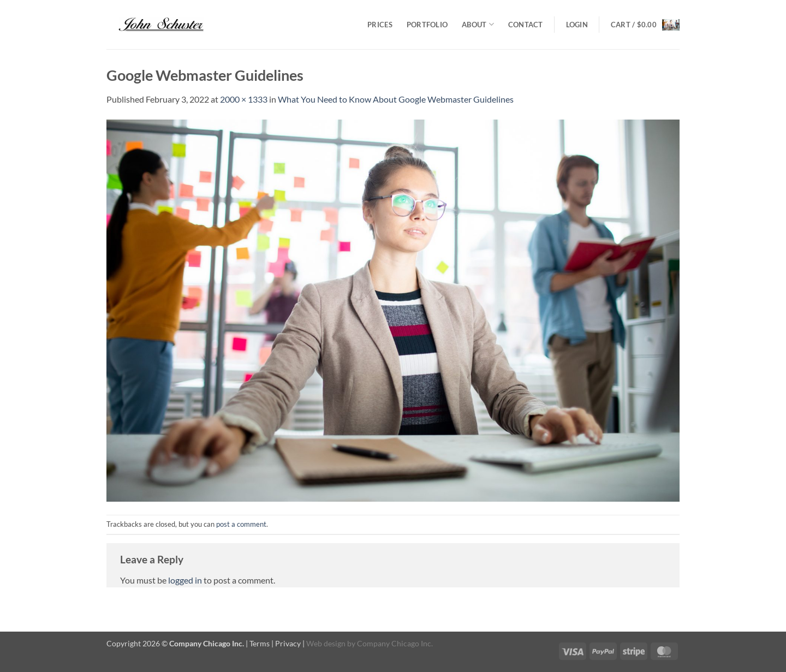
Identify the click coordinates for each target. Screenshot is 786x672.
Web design (326, 643)
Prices (380, 25)
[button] (577, 25)
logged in (185, 580)
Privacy (288, 643)
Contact (526, 25)
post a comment (241, 524)
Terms (260, 643)
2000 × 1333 (244, 99)
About (478, 24)
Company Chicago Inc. (395, 643)
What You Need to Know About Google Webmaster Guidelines (396, 99)
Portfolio (427, 25)
